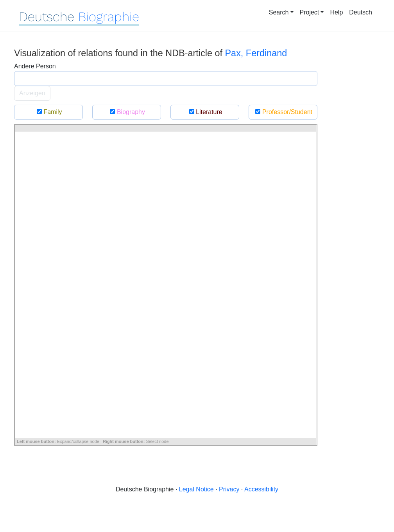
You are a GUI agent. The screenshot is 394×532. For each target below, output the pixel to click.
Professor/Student (283, 112)
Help (336, 12)
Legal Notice (196, 489)
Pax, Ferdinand (256, 53)
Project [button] (310, 12)
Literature (205, 112)
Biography (127, 112)
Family (48, 112)
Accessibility (261, 489)
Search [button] (279, 12)
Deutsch (361, 12)
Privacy (229, 489)
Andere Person (35, 66)
